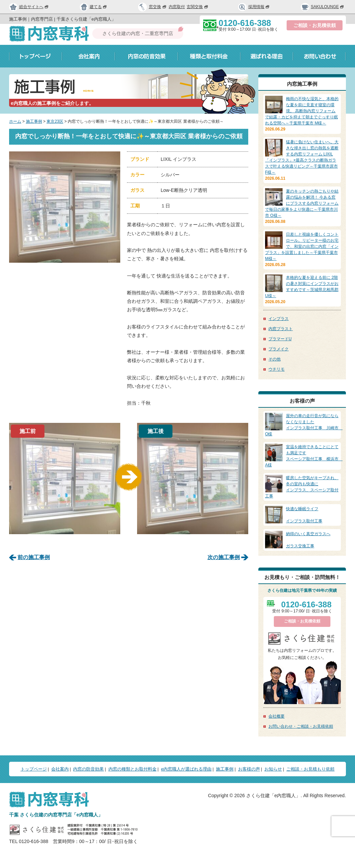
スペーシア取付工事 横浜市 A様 (304, 456)
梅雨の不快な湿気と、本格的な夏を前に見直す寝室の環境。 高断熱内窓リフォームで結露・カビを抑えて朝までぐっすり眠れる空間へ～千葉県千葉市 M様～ (302, 111)
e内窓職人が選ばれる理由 (186, 769)
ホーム (15, 121)
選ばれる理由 (267, 56)
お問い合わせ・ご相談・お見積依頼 (301, 726)
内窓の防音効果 (146, 56)
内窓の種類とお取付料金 (133, 769)
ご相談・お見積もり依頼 (310, 769)
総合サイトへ (29, 7)
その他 (275, 359)
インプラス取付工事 (302, 515)
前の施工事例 (34, 557)
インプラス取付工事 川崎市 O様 (304, 425)
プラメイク (279, 349)
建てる (94, 7)
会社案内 (88, 56)
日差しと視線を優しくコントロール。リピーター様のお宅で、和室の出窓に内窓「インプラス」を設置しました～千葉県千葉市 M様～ (302, 247)
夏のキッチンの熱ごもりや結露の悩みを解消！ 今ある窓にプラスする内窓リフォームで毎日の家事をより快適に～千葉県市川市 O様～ (302, 203)
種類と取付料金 (209, 56)
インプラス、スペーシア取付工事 (302, 487)
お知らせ (273, 769)
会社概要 (277, 716)
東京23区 (55, 121)
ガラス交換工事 (302, 540)
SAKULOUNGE (322, 7)
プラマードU (280, 339)
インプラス (279, 319)
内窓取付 (177, 7)
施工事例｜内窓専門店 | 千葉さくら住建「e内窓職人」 (62, 19)
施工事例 (34, 121)
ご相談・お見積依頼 (315, 25)
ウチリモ (277, 369)
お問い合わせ (319, 56)
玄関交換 (198, 7)
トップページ (36, 56)
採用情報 (254, 7)
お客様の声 (249, 769)
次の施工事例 (224, 557)
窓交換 (158, 7)
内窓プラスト (281, 329)
